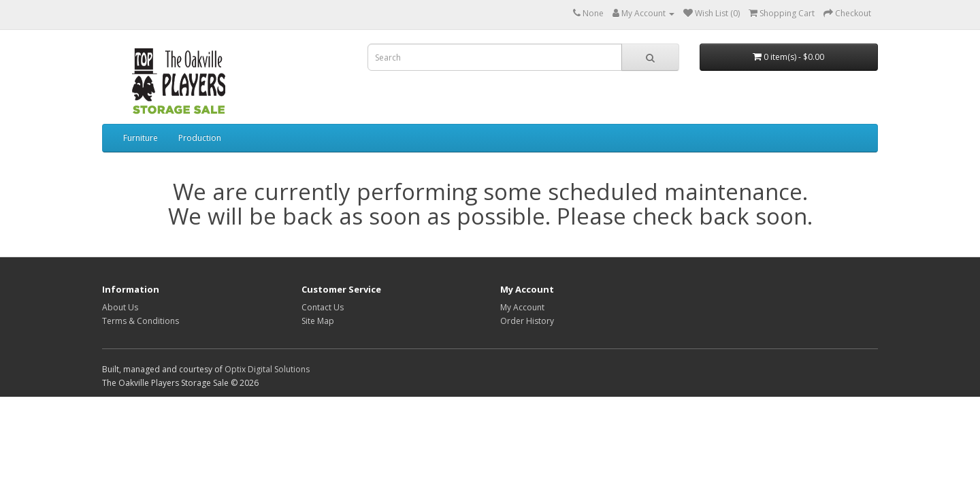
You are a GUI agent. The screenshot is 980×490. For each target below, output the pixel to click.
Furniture (141, 138)
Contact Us (323, 307)
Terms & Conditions (141, 321)
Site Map (318, 321)
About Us (120, 307)
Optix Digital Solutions (267, 369)
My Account (522, 307)
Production (200, 138)
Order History (527, 321)
